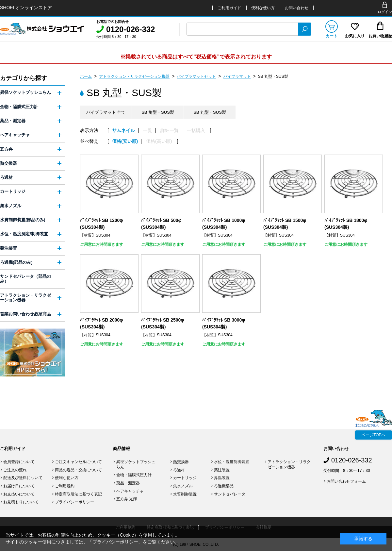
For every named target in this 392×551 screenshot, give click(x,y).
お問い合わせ (297, 8)
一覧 (148, 131)
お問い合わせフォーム (346, 481)
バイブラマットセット (196, 76)
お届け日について (19, 486)
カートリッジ (13, 191)
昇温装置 (222, 478)
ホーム (86, 76)
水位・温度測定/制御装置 (24, 234)
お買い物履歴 (380, 36)
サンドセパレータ (230, 494)
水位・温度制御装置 (232, 462)
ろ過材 (6, 177)
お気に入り (355, 36)
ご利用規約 (65, 486)
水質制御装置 (185, 494)
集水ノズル (11, 206)
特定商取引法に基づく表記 (78, 494)
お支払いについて (19, 494)
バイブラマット (237, 76)
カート (332, 36)
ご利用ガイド (229, 8)
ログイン (385, 12)
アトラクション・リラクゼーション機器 (134, 76)
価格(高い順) (159, 141)
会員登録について (19, 462)
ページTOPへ (373, 435)
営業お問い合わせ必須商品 (25, 314)
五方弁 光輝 (127, 499)
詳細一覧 (170, 131)
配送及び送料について (23, 478)
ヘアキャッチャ (15, 135)
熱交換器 (8, 163)
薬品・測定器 (13, 121)
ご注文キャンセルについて (78, 462)
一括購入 (196, 131)
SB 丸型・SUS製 (273, 76)
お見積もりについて (21, 502)
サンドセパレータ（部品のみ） (25, 279)
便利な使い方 (263, 8)
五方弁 (6, 149)
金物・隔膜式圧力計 (19, 107)
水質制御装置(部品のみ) (23, 220)
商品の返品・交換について (78, 470)
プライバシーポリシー (74, 502)
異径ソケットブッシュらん (25, 92)
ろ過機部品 (224, 486)
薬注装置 (8, 248)
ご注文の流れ (15, 470)
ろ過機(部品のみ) (16, 262)
